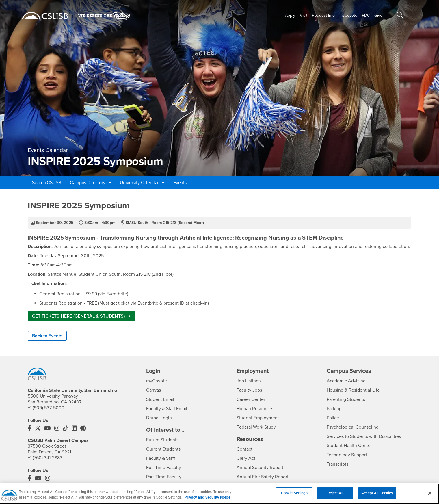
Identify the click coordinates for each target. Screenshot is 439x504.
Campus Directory (90, 183)
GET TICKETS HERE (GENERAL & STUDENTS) (78, 316)
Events (180, 183)
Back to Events (47, 336)
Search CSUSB (46, 183)
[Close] (430, 497)
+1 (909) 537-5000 (46, 408)
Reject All (335, 497)
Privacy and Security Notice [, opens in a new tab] (208, 501)
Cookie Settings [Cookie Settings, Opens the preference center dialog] (294, 497)
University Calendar (142, 183)
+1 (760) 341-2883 (45, 458)
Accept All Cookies (377, 497)
